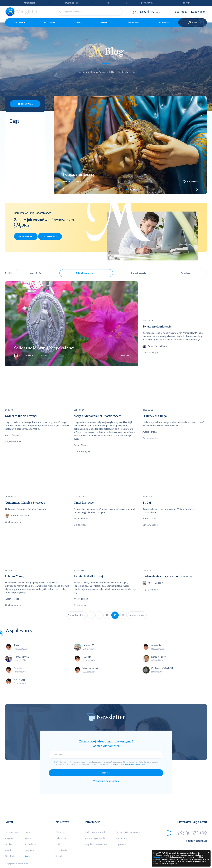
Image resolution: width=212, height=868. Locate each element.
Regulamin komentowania (128, 832)
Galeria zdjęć (71, 3)
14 (123, 615)
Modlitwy (50, 22)
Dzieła (104, 22)
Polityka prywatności (95, 832)
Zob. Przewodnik (50, 236)
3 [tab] (134, 189)
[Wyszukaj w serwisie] (90, 12)
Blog (193, 22)
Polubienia (193, 182)
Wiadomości (29, 3)
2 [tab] (130, 189)
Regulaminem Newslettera (134, 765)
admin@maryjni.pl (197, 841)
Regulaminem (159, 857)
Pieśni (8, 850)
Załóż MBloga (27, 104)
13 (115, 615)
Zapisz (105, 773)
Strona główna (12, 832)
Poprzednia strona (76, 615)
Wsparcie (164, 22)
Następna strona (137, 615)
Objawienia (133, 22)
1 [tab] (126, 189)
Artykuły (20, 22)
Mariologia (10, 856)
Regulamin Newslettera (96, 844)
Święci (78, 22)
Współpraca (121, 838)
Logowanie (198, 12)
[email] (106, 755)
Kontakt (187, 3)
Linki (109, 3)
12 (107, 615)
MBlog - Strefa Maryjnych (122, 72)
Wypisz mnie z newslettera (106, 781)
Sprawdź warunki (26, 236)
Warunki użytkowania (95, 838)
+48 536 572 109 (190, 833)
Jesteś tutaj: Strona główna (92, 72)
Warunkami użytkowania (112, 765)
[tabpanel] (130, 145)
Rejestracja (180, 12)
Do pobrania (147, 3)
